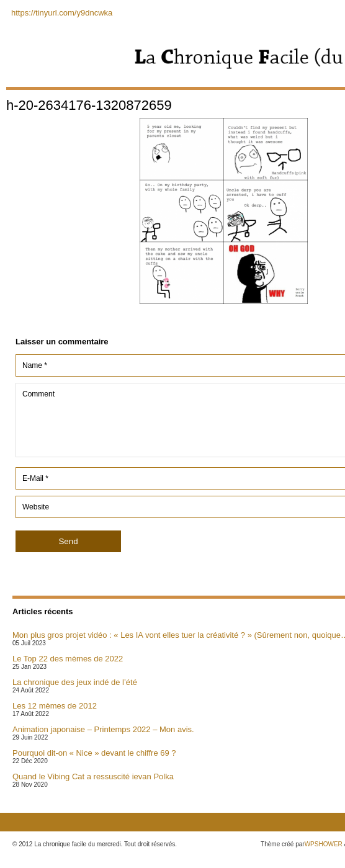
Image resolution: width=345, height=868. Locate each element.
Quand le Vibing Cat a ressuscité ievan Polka (93, 776)
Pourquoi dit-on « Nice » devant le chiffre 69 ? (94, 753)
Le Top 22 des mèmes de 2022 (68, 659)
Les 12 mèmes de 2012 (55, 706)
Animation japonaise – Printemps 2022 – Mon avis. (103, 729)
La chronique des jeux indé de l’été (75, 682)
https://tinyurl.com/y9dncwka (62, 13)
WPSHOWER (324, 844)
